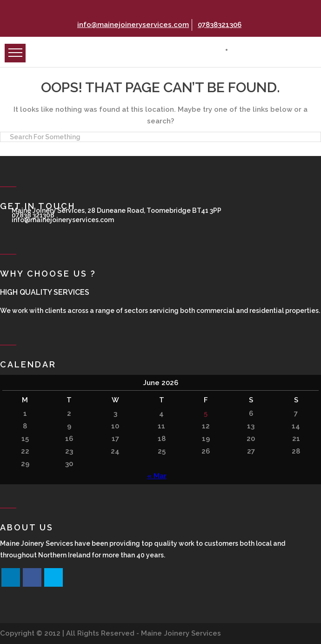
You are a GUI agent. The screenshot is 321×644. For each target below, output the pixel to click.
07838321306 (218, 25)
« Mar (157, 476)
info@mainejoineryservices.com (132, 25)
